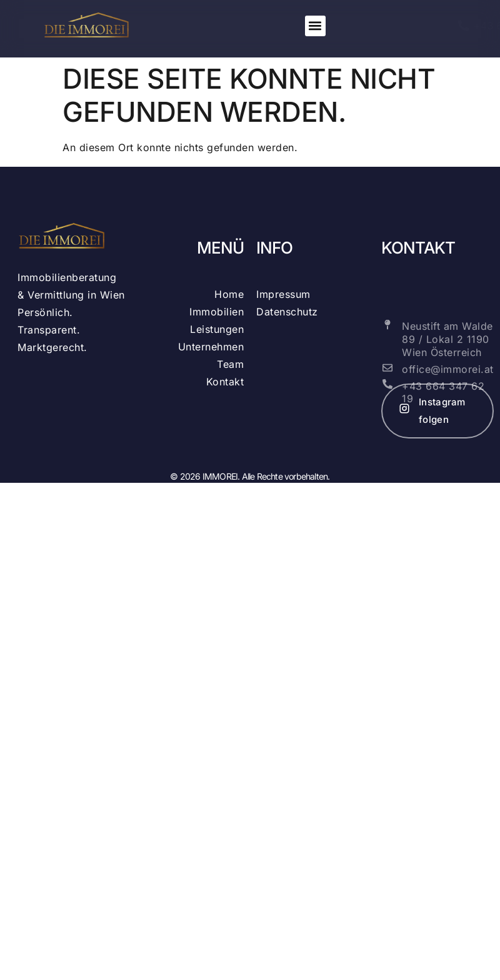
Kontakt (225, 382)
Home (229, 294)
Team (230, 364)
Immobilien (217, 312)
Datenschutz (287, 312)
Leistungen (217, 329)
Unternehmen (211, 347)
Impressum (283, 294)
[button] (315, 26)
